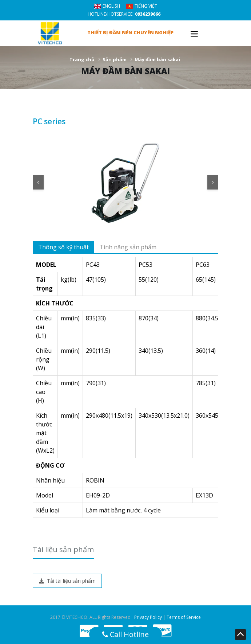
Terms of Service (184, 617)
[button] (38, 182)
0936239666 (148, 14)
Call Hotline (125, 634)
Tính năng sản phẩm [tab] (128, 247)
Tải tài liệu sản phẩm (67, 581)
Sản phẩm (115, 59)
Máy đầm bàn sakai (157, 59)
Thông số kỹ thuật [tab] (63, 247)
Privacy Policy (148, 617)
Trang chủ (82, 59)
